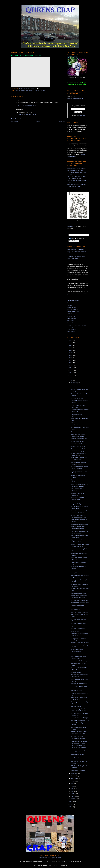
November (74, 773)
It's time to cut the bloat (77, 398)
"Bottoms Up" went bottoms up (79, 524)
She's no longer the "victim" (78, 446)
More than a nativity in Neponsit (79, 612)
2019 (71, 355)
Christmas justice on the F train (79, 600)
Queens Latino (72, 323)
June (72, 786)
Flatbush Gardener (73, 310)
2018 (71, 358)
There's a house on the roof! (78, 432)
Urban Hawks (71, 331)
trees (43, 90)
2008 (71, 802)
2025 (71, 340)
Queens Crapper (24, 89)
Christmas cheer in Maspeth (78, 623)
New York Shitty (72, 318)
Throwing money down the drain (80, 642)
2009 (71, 381)
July (72, 784)
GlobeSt (70, 314)
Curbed (70, 305)
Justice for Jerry (75, 631)
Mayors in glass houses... (78, 754)
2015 (71, 365)
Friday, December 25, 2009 (26, 105)
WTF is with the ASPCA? (78, 736)
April (72, 791)
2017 (71, 360)
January (73, 799)
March (73, 794)
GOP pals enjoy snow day (78, 739)
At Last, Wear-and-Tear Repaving (77, 168)
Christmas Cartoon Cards (78, 629)
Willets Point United (73, 258)
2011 (71, 375)
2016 (71, 363)
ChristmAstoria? (75, 610)
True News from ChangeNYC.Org (77, 256)
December (74, 383)
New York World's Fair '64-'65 (76, 250)
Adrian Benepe (21, 90)
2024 (71, 343)
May (72, 789)
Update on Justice (76, 672)
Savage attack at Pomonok (78, 593)
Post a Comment (16, 119)
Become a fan (71, 227)
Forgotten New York (73, 312)
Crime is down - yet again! (78, 441)
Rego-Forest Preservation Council (77, 252)
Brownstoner (71, 303)
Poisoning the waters (76, 691)
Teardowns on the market (78, 770)
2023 (71, 345)
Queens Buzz (71, 321)
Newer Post (14, 122)
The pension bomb (76, 706)
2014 (71, 368)
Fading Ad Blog (72, 307)
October (73, 776)
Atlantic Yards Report (73, 301)
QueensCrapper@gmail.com (75, 98)
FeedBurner (82, 116)
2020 (71, 353)
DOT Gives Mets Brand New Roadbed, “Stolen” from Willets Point (77, 172)
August (73, 781)
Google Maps (74, 293)
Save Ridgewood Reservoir (75, 254)
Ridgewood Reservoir (33, 90)
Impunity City (71, 316)
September (74, 779)
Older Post (62, 122)
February (74, 796)
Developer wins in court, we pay (79, 718)
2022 (71, 348)
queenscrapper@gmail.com (50, 858)
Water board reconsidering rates (80, 720)
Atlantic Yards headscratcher (79, 684)
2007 (71, 804)
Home (38, 122)
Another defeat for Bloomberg (79, 661)
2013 (71, 370)
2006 (71, 807)
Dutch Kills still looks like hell (79, 439)
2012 (71, 373)
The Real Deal (71, 329)
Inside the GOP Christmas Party (80, 603)
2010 (71, 378)
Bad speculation (75, 654)
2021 (71, 350)
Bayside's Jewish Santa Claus (79, 626)
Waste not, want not (76, 444)
